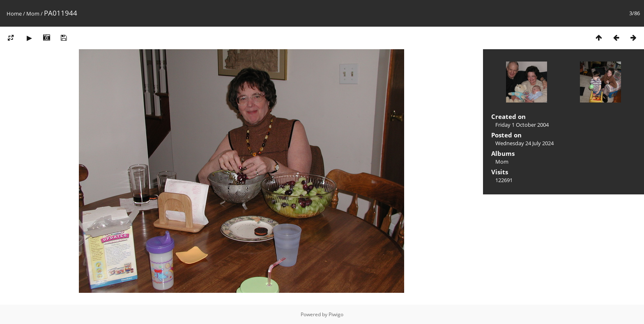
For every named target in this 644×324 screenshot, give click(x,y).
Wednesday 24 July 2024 (524, 143)
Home (14, 14)
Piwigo (336, 314)
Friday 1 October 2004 (522, 125)
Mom (33, 14)
